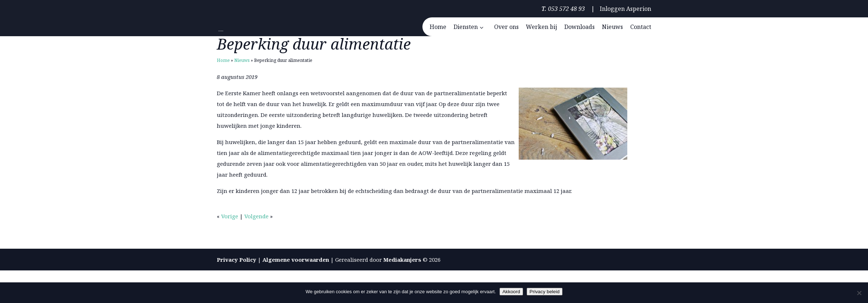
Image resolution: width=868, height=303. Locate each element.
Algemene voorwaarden (296, 260)
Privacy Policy (237, 260)
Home (223, 60)
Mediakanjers (402, 260)
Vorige (230, 216)
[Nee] (859, 293)
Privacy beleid (545, 292)
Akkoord (511, 292)
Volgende (256, 216)
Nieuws (242, 60)
